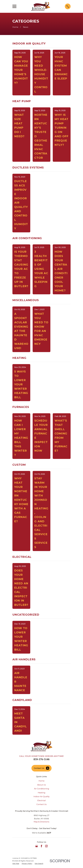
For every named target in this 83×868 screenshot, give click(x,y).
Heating (42, 793)
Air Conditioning (42, 789)
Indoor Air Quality (41, 796)
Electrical (42, 800)
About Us (41, 785)
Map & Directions (41, 822)
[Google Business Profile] (37, 846)
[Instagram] (46, 846)
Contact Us (41, 768)
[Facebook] (41, 846)
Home (41, 781)
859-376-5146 (41, 759)
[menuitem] (16, 864)
